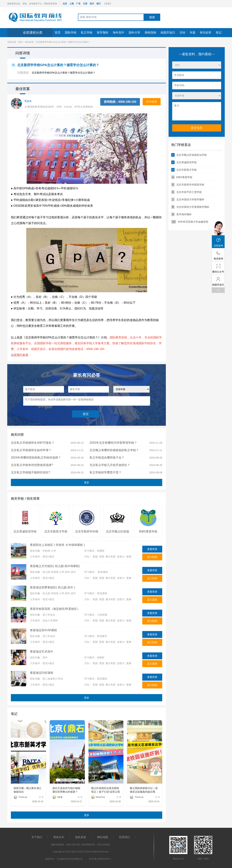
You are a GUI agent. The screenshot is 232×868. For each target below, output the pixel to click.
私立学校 (87, 33)
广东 (78, 4)
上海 (72, 4)
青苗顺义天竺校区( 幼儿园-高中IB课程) (55, 566)
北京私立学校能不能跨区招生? (31, 472)
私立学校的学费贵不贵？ (105, 472)
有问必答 (206, 33)
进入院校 (152, 557)
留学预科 (103, 33)
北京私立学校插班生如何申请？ (31, 450)
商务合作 (59, 837)
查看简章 (152, 549)
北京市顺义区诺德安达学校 (117, 532)
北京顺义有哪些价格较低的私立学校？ (114, 450)
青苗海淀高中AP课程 (43, 630)
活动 (182, 33)
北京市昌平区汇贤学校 (187, 192)
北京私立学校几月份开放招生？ (110, 465)
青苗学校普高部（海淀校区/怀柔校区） (55, 609)
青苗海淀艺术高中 (42, 652)
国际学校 (71, 33)
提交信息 (197, 128)
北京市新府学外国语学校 (87, 532)
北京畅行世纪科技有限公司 (70, 859)
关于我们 (37, 837)
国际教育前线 (35, 17)
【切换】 (108, 4)
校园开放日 (168, 33)
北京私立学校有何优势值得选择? (32, 465)
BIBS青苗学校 (148, 531)
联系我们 (125, 837)
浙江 (99, 4)
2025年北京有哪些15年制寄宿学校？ (113, 443)
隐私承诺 (81, 837)
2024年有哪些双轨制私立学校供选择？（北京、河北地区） (36, 459)
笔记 (219, 33)
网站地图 (103, 837)
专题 (192, 33)
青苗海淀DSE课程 (42, 673)
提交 (86, 414)
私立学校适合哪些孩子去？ (107, 458)
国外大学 (134, 33)
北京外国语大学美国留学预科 (190, 207)
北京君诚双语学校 (25, 531)
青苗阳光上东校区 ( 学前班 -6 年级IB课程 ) (57, 545)
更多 (87, 482)
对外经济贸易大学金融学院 (190, 222)
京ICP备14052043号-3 (100, 859)
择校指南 (150, 33)
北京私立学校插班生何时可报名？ (33, 443)
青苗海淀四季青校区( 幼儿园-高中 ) (52, 587)
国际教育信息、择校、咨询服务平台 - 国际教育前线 (32, 4)
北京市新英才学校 (56, 531)
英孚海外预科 (181, 214)
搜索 (152, 17)
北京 (65, 4)
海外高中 (119, 33)
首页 (58, 33)
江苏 (85, 4)
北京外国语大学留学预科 (188, 199)
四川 (92, 4)
